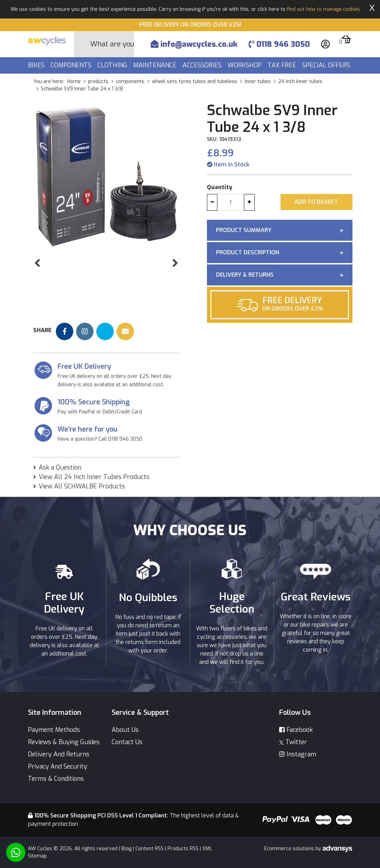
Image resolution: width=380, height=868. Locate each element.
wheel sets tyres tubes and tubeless (195, 81)
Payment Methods (54, 730)
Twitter (293, 742)
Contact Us (127, 742)
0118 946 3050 (279, 44)
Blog (126, 849)
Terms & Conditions (56, 779)
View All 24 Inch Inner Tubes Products (94, 477)
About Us (125, 730)
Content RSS (150, 849)
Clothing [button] (113, 65)
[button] (38, 277)
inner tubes (258, 81)
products (98, 81)
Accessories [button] (203, 65)
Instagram (298, 754)
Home (74, 81)
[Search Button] (82, 44)
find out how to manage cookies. (324, 9)
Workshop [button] (245, 65)
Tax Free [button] (283, 65)
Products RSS (183, 849)
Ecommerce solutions (290, 849)
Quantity (219, 187)
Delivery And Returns (59, 754)
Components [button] (72, 65)
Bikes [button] (37, 65)
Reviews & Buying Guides (64, 742)
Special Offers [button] (327, 65)
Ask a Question (60, 467)
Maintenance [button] (156, 65)
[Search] (112, 44)
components (130, 81)
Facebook (296, 730)
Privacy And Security (58, 766)
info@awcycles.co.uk (194, 44)
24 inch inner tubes (300, 81)
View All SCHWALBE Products (82, 486)
